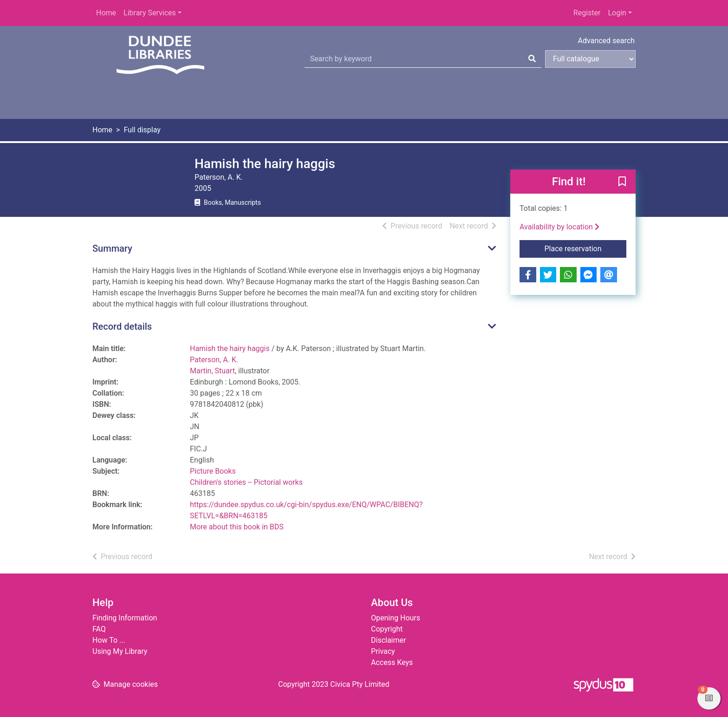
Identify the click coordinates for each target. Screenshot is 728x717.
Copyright (387, 629)
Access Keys (392, 662)
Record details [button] (122, 326)
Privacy (383, 651)
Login (617, 13)
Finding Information (125, 618)
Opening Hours (396, 618)
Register (587, 13)
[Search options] (590, 59)
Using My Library (120, 651)
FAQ (99, 629)
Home (106, 13)
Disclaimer (388, 640)
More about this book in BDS (237, 527)
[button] (622, 182)
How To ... (109, 640)
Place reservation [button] (586, 248)
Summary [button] (112, 248)
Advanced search (606, 41)
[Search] (532, 59)
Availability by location (559, 227)
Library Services (150, 13)
